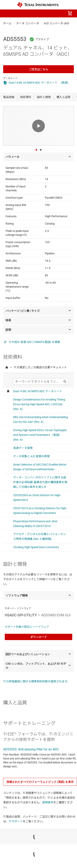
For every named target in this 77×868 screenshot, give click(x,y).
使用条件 (48, 802)
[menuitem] (37, 13)
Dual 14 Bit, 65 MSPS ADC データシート (33, 83)
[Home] (38, 5)
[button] (7, 13)
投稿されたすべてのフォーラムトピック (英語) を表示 (40, 782)
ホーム (7, 23)
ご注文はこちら (38, 69)
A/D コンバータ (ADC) (57, 23)
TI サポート (16, 821)
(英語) (64, 83)
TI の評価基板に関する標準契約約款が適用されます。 (37, 681)
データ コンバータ (28, 23)
